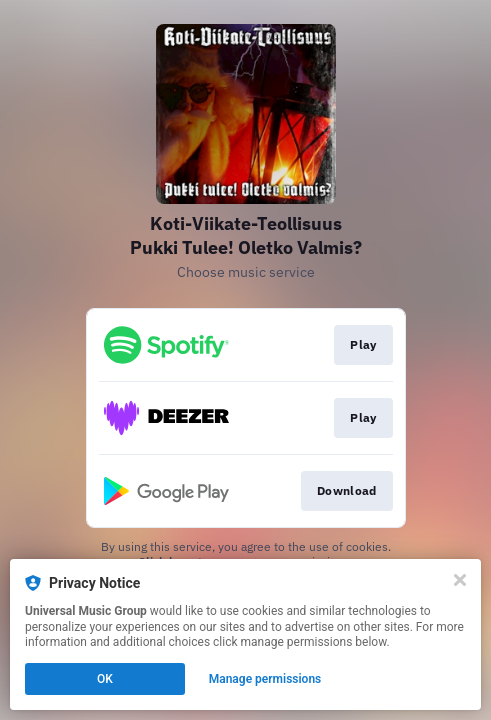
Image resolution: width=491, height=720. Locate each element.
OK (105, 679)
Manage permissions (265, 679)
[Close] (460, 580)
